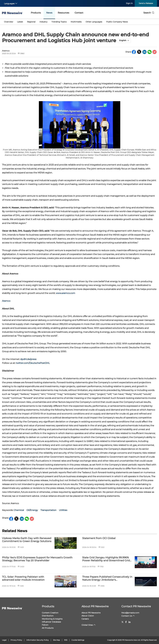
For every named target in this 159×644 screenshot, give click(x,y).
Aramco (6, 301)
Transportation (48, 510)
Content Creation (50, 613)
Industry (43, 22)
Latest (20, 22)
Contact (79, 13)
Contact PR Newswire (136, 606)
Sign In (129, 3)
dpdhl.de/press (28, 359)
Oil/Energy (32, 510)
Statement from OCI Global (99, 538)
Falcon (45, 625)
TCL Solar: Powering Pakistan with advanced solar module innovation (23, 578)
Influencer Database (51, 622)
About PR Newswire (95, 606)
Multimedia (76, 22)
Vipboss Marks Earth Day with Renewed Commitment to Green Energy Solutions (27, 540)
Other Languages (94, 22)
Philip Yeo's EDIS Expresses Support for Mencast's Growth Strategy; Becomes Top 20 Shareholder (37, 559)
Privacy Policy (16, 640)
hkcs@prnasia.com (130, 613)
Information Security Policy (38, 640)
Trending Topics (59, 22)
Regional (31, 22)
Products (36, 13)
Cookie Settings (78, 640)
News (49, 13)
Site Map (56, 640)
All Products (48, 628)
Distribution (48, 616)
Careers (85, 619)
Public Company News (117, 22)
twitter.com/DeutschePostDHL (33, 363)
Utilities (63, 510)
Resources (63, 13)
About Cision (88, 616)
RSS (66, 640)
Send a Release (146, 3)
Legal (4, 640)
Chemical (19, 510)
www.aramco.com (66, 293)
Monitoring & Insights (52, 619)
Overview (9, 22)
